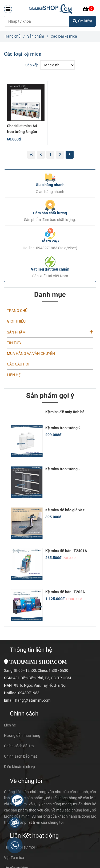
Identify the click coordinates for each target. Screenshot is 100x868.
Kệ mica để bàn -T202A (65, 592)
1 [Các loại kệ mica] (50, 155)
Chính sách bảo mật (21, 756)
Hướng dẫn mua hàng (22, 736)
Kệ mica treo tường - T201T (63, 469)
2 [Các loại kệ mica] (60, 155)
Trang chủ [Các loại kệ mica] (12, 36)
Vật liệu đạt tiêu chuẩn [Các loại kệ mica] (50, 270)
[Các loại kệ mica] (50, 9)
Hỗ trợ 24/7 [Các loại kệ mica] (50, 241)
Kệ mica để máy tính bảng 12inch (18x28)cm (67, 412)
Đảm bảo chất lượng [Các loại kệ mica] (50, 213)
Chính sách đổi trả (19, 746)
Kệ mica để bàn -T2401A (66, 551)
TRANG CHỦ (17, 311)
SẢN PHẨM (50, 332)
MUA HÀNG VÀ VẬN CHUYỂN (31, 354)
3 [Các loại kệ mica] (70, 155)
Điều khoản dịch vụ (19, 767)
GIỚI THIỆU (16, 321)
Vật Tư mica (14, 858)
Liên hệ (10, 725)
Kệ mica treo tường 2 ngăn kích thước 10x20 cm (64, 428)
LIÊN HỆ (14, 375)
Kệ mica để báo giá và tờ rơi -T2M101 (66, 510)
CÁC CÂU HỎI (18, 364)
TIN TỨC (14, 343)
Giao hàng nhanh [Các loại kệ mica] (50, 185)
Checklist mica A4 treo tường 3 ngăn (22, 129)
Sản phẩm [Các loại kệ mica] (36, 36)
